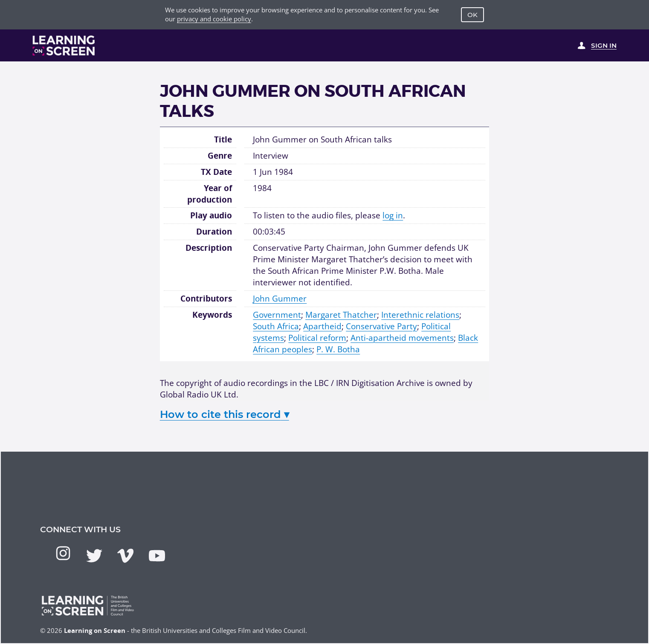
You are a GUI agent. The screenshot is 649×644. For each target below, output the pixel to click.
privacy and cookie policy (214, 19)
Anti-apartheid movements (402, 338)
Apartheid (322, 326)
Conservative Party (381, 326)
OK (472, 15)
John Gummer (280, 299)
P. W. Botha (338, 349)
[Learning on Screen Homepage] (64, 45)
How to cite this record (225, 414)
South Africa (276, 326)
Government (277, 315)
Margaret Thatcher (341, 315)
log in (393, 215)
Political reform (317, 338)
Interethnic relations (420, 315)
